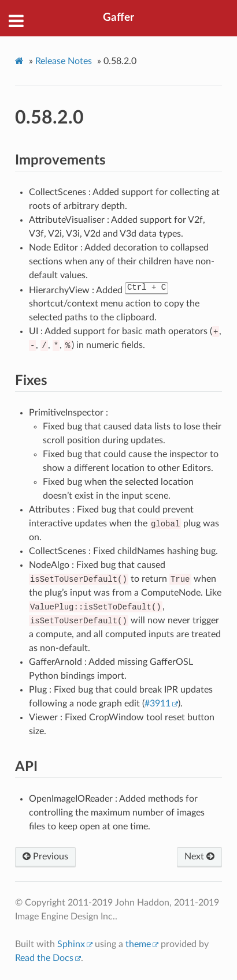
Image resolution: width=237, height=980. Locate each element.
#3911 (158, 704)
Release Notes (64, 61)
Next (199, 856)
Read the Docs (44, 958)
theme (138, 944)
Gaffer (118, 18)
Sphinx (71, 944)
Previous (45, 856)
